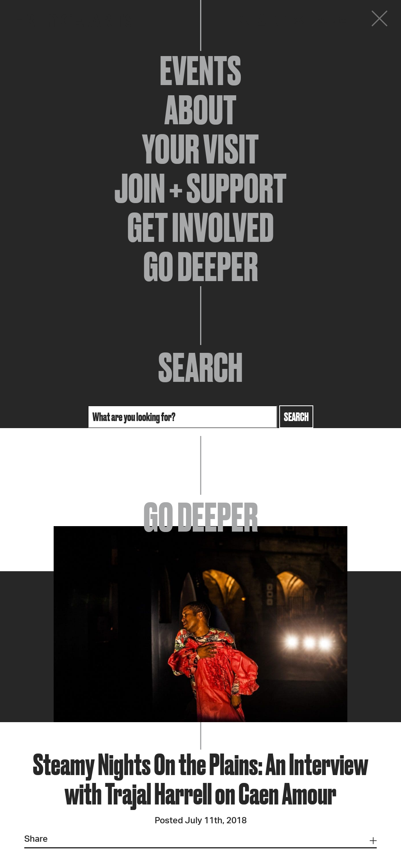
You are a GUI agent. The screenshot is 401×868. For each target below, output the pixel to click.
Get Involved (200, 227)
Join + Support (200, 188)
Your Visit (200, 149)
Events (200, 71)
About (200, 110)
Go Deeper (201, 267)
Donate (332, 20)
